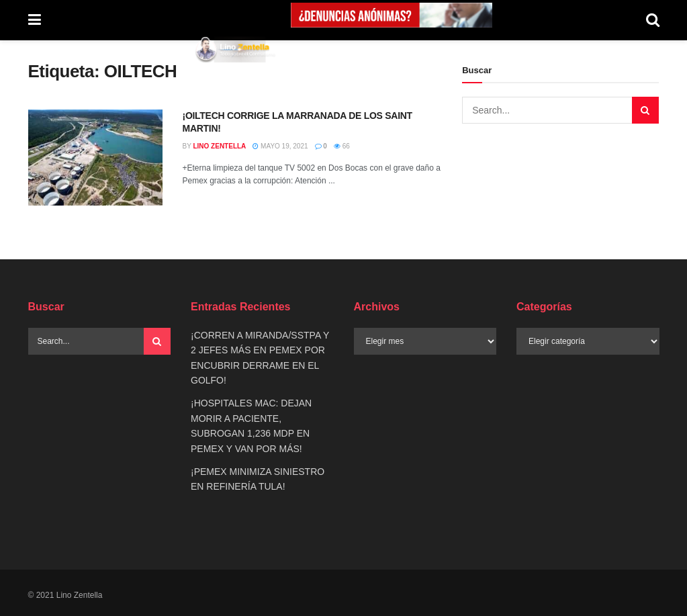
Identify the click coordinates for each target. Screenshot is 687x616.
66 (342, 146)
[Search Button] (653, 20)
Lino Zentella (219, 146)
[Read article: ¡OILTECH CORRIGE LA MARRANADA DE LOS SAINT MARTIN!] (95, 158)
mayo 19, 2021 (280, 146)
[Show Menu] (35, 20)
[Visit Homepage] (236, 49)
